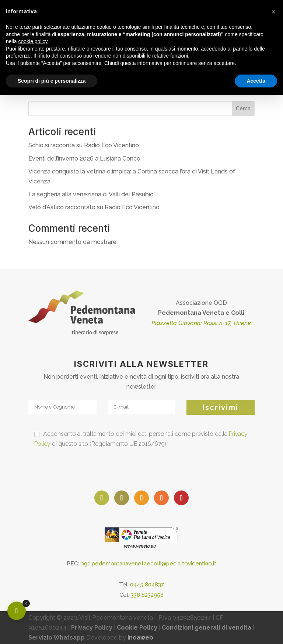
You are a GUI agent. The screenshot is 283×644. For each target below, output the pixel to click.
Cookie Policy (137, 628)
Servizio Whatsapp (57, 638)
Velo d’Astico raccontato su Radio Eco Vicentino (94, 207)
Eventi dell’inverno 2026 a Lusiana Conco (84, 159)
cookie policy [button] (33, 41)
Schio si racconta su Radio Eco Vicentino (84, 145)
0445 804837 (147, 585)
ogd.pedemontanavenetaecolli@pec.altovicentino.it (148, 564)
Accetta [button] (256, 81)
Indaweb (140, 638)
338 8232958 (147, 595)
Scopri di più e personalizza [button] (52, 81)
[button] (273, 12)
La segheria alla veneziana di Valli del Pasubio (91, 194)
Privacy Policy (92, 628)
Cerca (243, 109)
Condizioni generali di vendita (207, 628)
